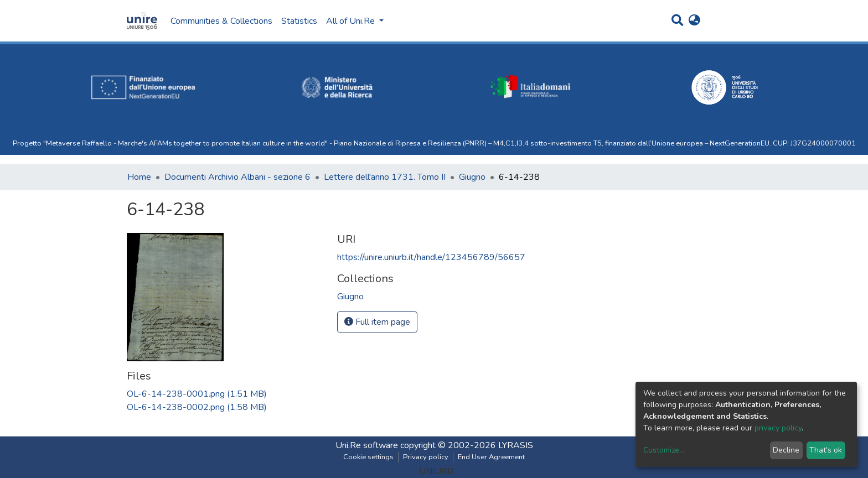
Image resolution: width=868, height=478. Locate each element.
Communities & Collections (221, 21)
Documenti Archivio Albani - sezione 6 (237, 177)
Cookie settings (368, 457)
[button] (694, 21)
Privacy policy (426, 457)
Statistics (299, 21)
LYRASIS (516, 445)
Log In (719, 21)
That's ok (826, 450)
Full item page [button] (377, 322)
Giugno (472, 177)
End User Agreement (491, 457)
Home (139, 177)
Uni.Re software (367, 445)
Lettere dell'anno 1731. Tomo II (385, 177)
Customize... (664, 450)
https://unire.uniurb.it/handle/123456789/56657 (431, 257)
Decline (786, 450)
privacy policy (778, 428)
